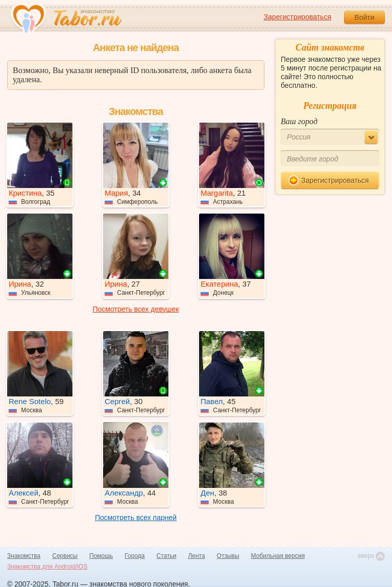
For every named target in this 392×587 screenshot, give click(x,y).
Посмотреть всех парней (136, 518)
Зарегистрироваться (298, 17)
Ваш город (299, 121)
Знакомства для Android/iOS (47, 567)
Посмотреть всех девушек (136, 309)
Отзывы (228, 556)
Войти (364, 17)
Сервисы (65, 556)
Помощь (101, 556)
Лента (196, 556)
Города (134, 556)
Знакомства (24, 556)
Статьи (167, 556)
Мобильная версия (278, 556)
